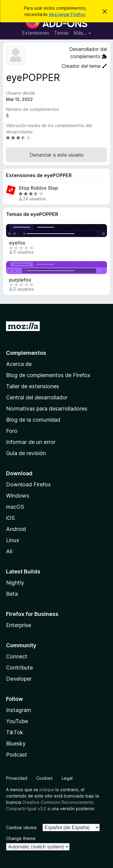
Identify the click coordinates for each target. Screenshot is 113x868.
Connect (17, 656)
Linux (13, 540)
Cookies (44, 778)
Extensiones (36, 33)
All (9, 551)
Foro (12, 431)
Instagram (19, 710)
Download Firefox (28, 484)
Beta (12, 594)
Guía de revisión (26, 453)
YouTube (17, 721)
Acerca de (19, 364)
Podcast (17, 755)
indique (47, 790)
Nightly (15, 583)
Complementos (26, 353)
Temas (61, 33)
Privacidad (17, 778)
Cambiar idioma (21, 827)
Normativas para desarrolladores (47, 409)
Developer (19, 679)
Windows (18, 496)
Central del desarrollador (37, 397)
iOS (10, 518)
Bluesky (16, 743)
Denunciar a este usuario (57, 155)
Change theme (21, 838)
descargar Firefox (67, 14)
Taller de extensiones (33, 386)
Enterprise (19, 625)
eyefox (17, 243)
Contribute (19, 668)
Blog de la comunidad (33, 420)
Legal (67, 778)
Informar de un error (31, 442)
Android (16, 529)
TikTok (15, 732)
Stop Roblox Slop (38, 188)
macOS (15, 507)
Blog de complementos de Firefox (48, 375)
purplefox (20, 280)
